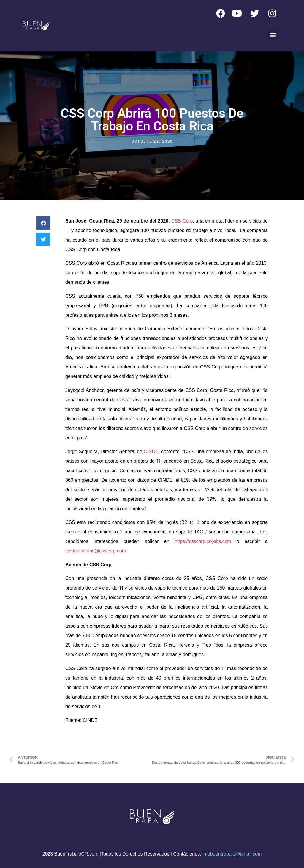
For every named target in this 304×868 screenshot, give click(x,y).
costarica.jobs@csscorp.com (96, 551)
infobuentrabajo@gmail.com (232, 854)
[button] (273, 35)
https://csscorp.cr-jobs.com (203, 541)
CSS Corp (182, 221)
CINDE (151, 452)
